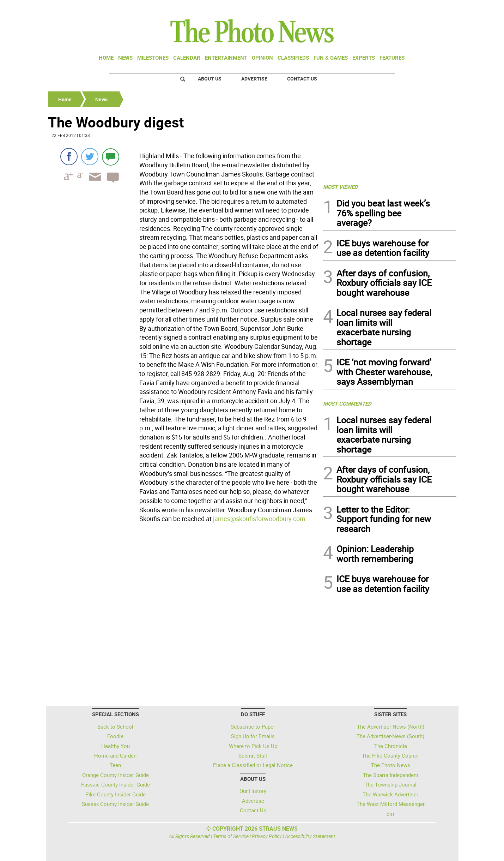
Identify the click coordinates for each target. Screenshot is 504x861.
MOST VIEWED (340, 187)
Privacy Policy (267, 836)
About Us (210, 79)
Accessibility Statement (310, 836)
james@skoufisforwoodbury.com (259, 519)
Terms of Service (231, 836)
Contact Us (302, 79)
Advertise (254, 79)
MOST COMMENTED (347, 403)
